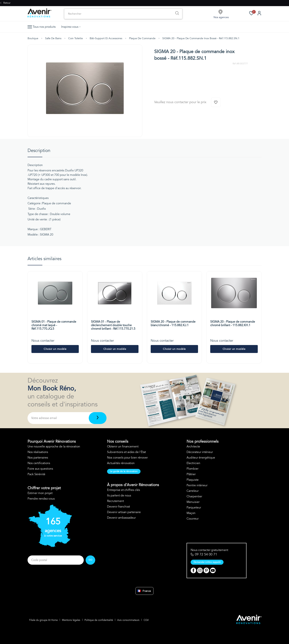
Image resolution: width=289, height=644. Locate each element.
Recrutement (115, 501)
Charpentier (194, 496)
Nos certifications (39, 463)
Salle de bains (53, 38)
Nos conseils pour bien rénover (127, 458)
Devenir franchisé (119, 507)
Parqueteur (194, 508)
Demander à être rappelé (207, 562)
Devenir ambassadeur (121, 518)
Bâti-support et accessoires (106, 38)
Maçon (191, 513)
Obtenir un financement (123, 447)
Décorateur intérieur (200, 452)
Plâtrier (191, 474)
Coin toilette (76, 38)
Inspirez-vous (71, 27)
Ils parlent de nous (119, 496)
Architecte (193, 447)
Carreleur (193, 491)
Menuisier (193, 502)
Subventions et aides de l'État (126, 452)
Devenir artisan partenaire (124, 512)
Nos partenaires (38, 458)
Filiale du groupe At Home (44, 620)
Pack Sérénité (36, 474)
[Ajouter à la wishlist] (216, 102)
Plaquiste (193, 480)
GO (90, 560)
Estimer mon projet (40, 493)
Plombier (192, 469)
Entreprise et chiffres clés (124, 490)
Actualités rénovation (121, 463)
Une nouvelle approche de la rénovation (54, 447)
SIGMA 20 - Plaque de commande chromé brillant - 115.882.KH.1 (233, 323)
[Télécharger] (98, 418)
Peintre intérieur (197, 485)
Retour (5, 3)
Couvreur (193, 519)
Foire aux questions (40, 469)
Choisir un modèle (55, 349)
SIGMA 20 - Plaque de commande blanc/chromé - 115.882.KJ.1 (173, 323)
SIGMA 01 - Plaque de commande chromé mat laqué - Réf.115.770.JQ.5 (54, 325)
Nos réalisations (38, 452)
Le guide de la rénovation (124, 471)
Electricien (193, 463)
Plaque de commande (142, 38)
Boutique (33, 38)
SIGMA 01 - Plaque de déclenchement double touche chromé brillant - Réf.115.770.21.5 (113, 325)
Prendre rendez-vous (41, 499)
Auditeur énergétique (201, 458)
